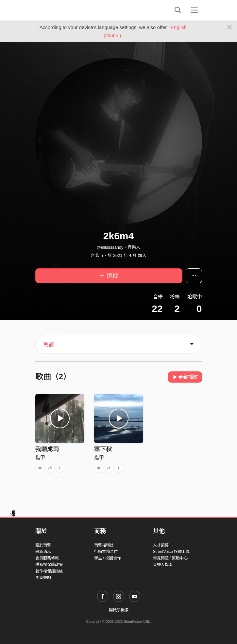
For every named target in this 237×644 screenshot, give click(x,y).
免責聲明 (43, 578)
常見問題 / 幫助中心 (170, 558)
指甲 (40, 457)
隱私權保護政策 (49, 565)
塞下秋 (103, 449)
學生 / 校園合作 (108, 558)
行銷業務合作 (106, 552)
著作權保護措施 (49, 571)
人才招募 (161, 545)
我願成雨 (47, 449)
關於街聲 (43, 545)
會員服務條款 (47, 558)
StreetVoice (62, 10)
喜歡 (49, 345)
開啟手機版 (119, 610)
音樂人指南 (163, 565)
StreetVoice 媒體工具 (171, 552)
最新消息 (43, 552)
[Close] (230, 27)
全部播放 (185, 377)
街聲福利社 (104, 545)
